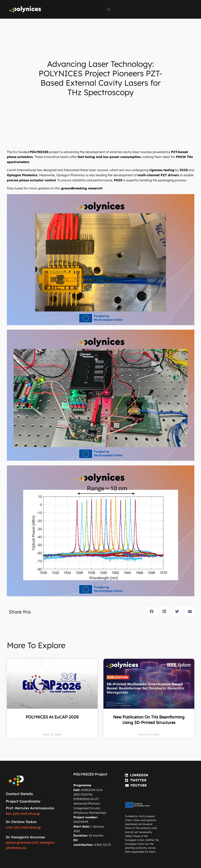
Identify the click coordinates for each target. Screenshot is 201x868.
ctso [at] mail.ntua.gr (23, 827)
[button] (109, 9)
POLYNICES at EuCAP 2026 (52, 717)
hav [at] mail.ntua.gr (23, 813)
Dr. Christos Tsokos (21, 822)
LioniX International (21, 170)
